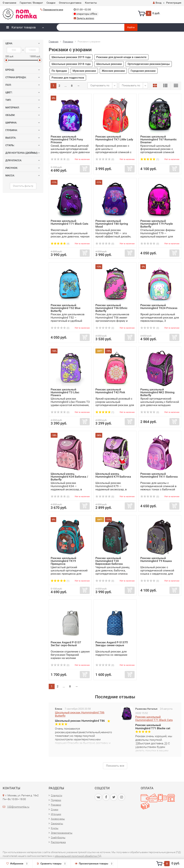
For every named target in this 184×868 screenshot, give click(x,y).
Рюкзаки (56, 805)
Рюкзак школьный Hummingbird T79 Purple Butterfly (157, 224)
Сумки (55, 809)
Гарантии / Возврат (31, 3)
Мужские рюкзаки (84, 71)
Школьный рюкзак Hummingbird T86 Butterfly (80, 714)
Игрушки (56, 814)
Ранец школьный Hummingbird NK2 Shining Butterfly (157, 392)
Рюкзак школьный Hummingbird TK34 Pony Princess (67, 139)
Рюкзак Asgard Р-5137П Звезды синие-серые (112, 644)
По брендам (59, 71)
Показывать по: (131, 85)
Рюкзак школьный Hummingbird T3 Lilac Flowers (65, 392)
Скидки (51, 3)
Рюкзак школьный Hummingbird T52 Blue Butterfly (66, 308)
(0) (60, 159)
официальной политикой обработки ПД (78, 856)
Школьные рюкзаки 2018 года (71, 64)
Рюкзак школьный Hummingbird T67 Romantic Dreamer (158, 139)
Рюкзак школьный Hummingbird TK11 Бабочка (159, 475)
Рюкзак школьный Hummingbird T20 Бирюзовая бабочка (109, 561)
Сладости (57, 795)
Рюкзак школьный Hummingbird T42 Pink (110, 391)
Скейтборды (58, 837)
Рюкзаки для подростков (68, 78)
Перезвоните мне (53, 10)
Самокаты (57, 823)
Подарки (56, 800)
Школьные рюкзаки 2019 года (71, 57)
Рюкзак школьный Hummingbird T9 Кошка (156, 559)
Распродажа (58, 842)
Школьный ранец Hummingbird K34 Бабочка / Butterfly (69, 477)
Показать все (115, 766)
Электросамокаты (62, 833)
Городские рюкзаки (143, 71)
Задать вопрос (85, 18)
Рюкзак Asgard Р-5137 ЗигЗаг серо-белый (66, 644)
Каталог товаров (21, 27)
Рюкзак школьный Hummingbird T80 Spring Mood (112, 224)
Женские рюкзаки (113, 71)
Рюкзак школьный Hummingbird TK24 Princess (159, 307)
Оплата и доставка (70, 3)
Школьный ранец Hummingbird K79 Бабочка (113, 475)
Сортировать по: (100, 85)
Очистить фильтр (23, 186)
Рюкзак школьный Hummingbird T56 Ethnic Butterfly (111, 308)
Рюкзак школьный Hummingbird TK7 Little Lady (114, 138)
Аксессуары (58, 819)
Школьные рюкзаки (109, 64)
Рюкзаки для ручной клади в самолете (121, 57)
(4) (60, 244)
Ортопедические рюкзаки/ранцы (149, 64)
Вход (157, 3)
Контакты (91, 3)
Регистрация (174, 3)
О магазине (9, 3)
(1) (150, 159)
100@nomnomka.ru (18, 807)
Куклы (55, 828)
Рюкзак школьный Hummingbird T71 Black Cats (69, 222)
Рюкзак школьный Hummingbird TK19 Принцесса (63, 561)
